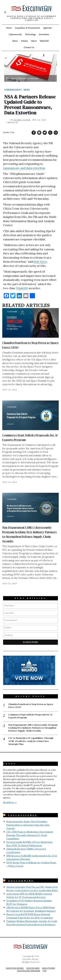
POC (45, 971)
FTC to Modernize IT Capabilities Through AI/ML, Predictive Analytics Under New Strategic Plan (31, 741)
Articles (24, 41)
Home (9, 28)
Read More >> (10, 802)
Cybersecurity (15, 34)
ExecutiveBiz (23, 815)
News (15, 41)
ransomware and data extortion (24, 168)
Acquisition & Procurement (27, 28)
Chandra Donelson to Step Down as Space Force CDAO (31, 706)
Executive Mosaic (15, 968)
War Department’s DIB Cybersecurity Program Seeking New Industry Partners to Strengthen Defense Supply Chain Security (33, 728)
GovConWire (21, 881)
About (34, 41)
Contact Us (29, 47)
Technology (30, 34)
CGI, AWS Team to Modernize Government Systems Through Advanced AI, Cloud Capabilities (30, 835)
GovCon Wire (33, 968)
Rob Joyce (41, 262)
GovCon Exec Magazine (28, 971)
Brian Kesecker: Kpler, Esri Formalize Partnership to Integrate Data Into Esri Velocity (28, 825)
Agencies (47, 28)
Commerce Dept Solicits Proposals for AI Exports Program (30, 716)
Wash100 (44, 41)
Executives (44, 34)
